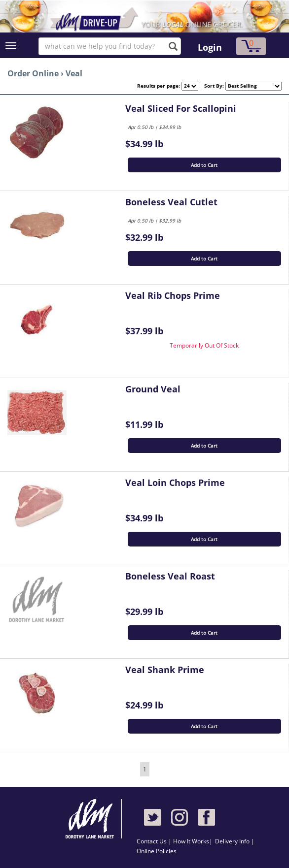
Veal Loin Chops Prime (175, 482)
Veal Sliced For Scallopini (181, 108)
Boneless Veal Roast (170, 576)
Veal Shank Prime (165, 670)
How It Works (191, 841)
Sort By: (211, 86)
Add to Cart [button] (204, 165)
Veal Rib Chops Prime (173, 295)
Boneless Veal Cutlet (171, 202)
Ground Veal (153, 389)
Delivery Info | (235, 841)
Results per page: (159, 86)
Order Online (33, 73)
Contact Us (152, 841)
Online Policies (157, 851)
